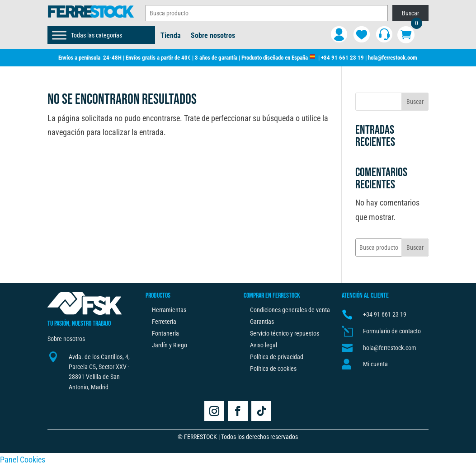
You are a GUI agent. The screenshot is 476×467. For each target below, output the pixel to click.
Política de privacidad (277, 357)
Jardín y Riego (170, 345)
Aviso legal (264, 345)
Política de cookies (273, 369)
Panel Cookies (23, 460)
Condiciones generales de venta (290, 310)
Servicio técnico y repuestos (285, 333)
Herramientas (169, 310)
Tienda (171, 36)
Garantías (262, 322)
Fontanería (165, 333)
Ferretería (164, 322)
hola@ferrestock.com (393, 58)
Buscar (410, 13)
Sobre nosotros (213, 36)
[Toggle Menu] (59, 35)
